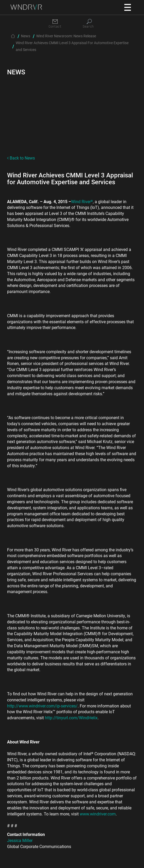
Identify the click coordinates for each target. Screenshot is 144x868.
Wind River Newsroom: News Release (66, 36)
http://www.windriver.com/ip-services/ (42, 706)
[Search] (89, 24)
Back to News (21, 158)
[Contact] (55, 24)
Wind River (82, 201)
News (26, 36)
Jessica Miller (20, 840)
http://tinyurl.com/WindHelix (71, 718)
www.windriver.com (98, 814)
